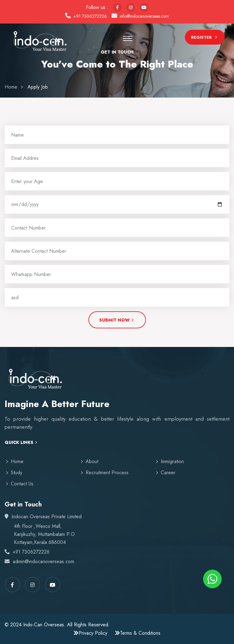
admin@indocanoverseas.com (43, 561)
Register (205, 38)
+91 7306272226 (90, 16)
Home (11, 87)
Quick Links (21, 442)
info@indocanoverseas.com (144, 16)
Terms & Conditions (138, 633)
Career (168, 473)
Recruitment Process (107, 473)
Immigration (172, 461)
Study (17, 473)
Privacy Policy (90, 633)
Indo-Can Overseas (44, 625)
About (92, 461)
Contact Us (22, 484)
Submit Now (117, 321)
